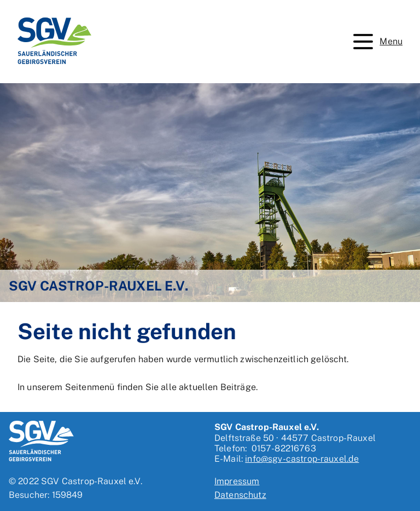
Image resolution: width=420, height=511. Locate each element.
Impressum (237, 481)
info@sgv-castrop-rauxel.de (302, 459)
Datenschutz (240, 495)
